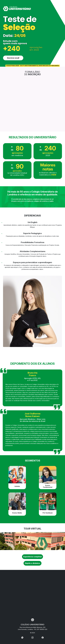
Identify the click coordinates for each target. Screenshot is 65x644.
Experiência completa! (32, 557)
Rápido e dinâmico (32, 563)
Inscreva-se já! (13, 58)
